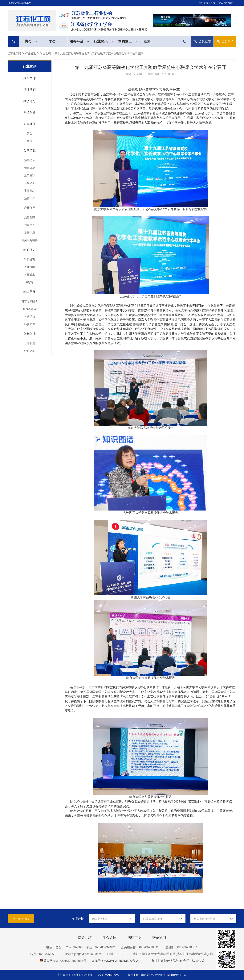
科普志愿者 (30, 309)
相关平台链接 (30, 240)
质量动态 (30, 217)
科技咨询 (30, 259)
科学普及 (30, 292)
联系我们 (159, 937)
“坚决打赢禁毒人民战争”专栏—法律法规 (177, 961)
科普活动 (30, 317)
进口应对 (30, 175)
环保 (30, 141)
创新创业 (30, 334)
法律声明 (134, 937)
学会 (55, 41)
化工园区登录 (226, 3)
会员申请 (228, 41)
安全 (30, 133)
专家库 (30, 282)
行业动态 (30, 90)
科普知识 (30, 324)
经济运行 (30, 101)
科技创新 (30, 113)
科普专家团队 (30, 301)
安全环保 (30, 124)
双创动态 (30, 351)
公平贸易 (30, 151)
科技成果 (30, 275)
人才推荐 (30, 267)
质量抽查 (30, 225)
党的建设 (128, 41)
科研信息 (30, 250)
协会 (31, 41)
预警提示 (30, 160)
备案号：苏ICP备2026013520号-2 (115, 961)
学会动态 (45, 53)
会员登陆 (205, 41)
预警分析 (30, 168)
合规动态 (30, 183)
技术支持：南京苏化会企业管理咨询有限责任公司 (157, 975)
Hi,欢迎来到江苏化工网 (19, 3)
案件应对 (30, 191)
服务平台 (80, 41)
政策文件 (30, 78)
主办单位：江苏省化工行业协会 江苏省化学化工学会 (89, 975)
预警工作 (30, 198)
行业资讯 (104, 41)
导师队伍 (30, 343)
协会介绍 (85, 937)
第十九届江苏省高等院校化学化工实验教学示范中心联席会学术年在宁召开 (99, 53)
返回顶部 (21, 919)
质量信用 (30, 208)
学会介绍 (110, 937)
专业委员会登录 (207, 3)
